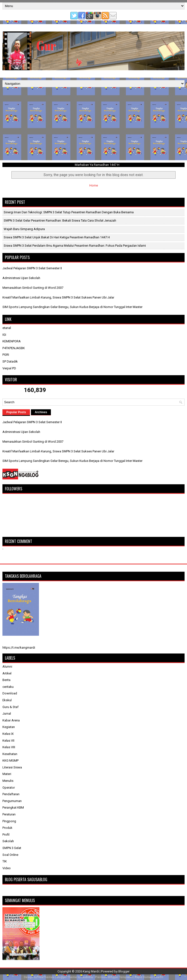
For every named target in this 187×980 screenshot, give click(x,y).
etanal (7, 328)
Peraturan (9, 814)
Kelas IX (8, 734)
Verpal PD (9, 368)
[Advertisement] (93, 124)
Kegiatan (9, 727)
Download (10, 693)
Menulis (8, 781)
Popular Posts (16, 412)
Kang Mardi (91, 971)
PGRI (6, 355)
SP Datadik (10, 361)
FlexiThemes (46, 977)
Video (7, 868)
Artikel (7, 673)
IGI (4, 335)
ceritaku (8, 687)
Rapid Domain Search (149, 977)
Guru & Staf (10, 707)
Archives (41, 412)
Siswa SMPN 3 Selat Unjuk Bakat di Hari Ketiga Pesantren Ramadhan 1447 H (57, 237)
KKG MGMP (10, 761)
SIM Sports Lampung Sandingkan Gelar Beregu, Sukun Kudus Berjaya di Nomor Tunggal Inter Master (72, 307)
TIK (5, 861)
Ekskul (7, 700)
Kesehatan (10, 754)
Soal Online (10, 855)
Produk (7, 828)
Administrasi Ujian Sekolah (21, 278)
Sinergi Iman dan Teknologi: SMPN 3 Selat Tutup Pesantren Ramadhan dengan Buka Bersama (69, 212)
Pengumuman (12, 801)
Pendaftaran (11, 794)
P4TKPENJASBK (14, 348)
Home (94, 185)
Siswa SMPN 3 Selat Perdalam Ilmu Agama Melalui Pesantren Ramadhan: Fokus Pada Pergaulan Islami (75, 246)
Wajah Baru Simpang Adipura (24, 229)
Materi (7, 774)
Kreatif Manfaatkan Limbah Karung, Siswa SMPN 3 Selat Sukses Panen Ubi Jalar (58, 297)
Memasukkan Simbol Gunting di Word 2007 (33, 288)
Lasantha (87, 977)
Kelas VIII (9, 747)
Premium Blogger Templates (114, 977)
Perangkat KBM (13, 807)
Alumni (7, 667)
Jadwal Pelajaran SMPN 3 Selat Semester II (32, 268)
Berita (6, 680)
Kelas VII (8, 741)
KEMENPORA (12, 341)
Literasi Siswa (12, 767)
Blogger (124, 971)
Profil (6, 835)
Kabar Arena (11, 720)
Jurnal (7, 714)
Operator (9, 788)
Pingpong (9, 821)
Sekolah (8, 841)
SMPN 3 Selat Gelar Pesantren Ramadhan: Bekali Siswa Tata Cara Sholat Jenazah (60, 220)
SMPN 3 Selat (12, 848)
